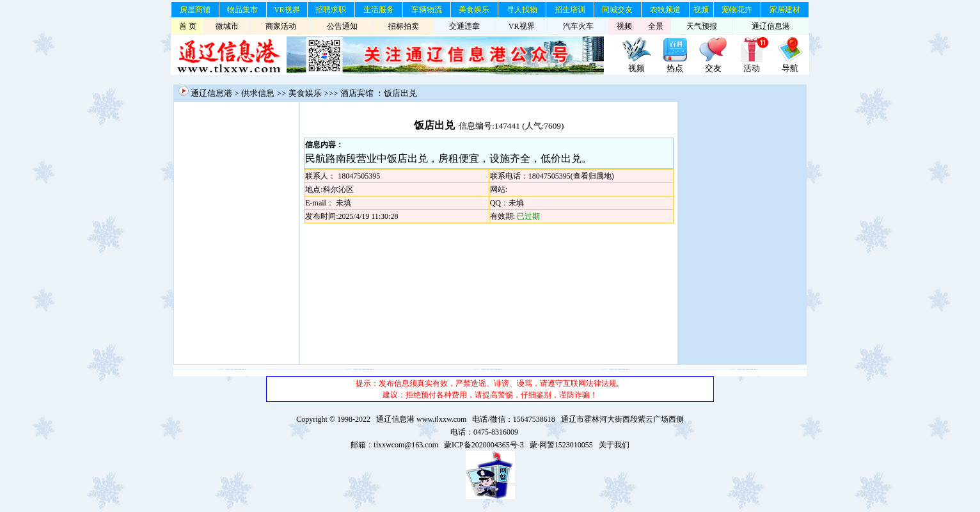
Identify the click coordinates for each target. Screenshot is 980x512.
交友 (713, 68)
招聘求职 (331, 10)
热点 (675, 68)
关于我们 (614, 445)
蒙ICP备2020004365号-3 (484, 445)
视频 (701, 10)
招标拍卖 (404, 26)
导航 (790, 68)
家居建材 (785, 10)
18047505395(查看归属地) (571, 176)
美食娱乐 (474, 10)
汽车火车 (578, 26)
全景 (656, 26)
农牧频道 (665, 10)
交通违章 (464, 26)
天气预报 (702, 26)
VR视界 (287, 10)
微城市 (227, 26)
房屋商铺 (195, 10)
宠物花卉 (737, 10)
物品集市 (242, 10)
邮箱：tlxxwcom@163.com (394, 445)
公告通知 (342, 26)
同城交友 (617, 10)
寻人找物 (522, 10)
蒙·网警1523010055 (561, 445)
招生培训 (570, 10)
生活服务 (379, 10)
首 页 (188, 26)
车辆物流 (427, 10)
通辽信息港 (771, 26)
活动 (752, 68)
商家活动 (281, 26)
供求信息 (258, 93)
